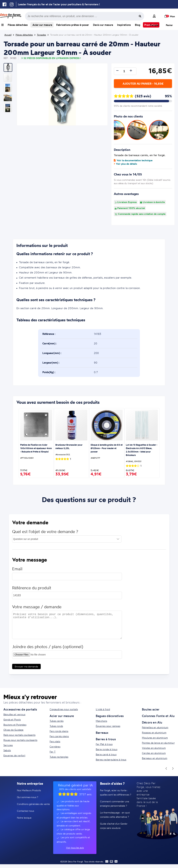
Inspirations (124, 25)
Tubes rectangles (59, 757)
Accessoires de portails (20, 709)
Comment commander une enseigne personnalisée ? (115, 804)
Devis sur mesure (103, 25)
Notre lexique (24, 818)
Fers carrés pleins (59, 736)
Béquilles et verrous (14, 714)
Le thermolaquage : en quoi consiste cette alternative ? (115, 815)
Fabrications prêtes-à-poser (73, 25)
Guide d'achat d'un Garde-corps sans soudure (114, 826)
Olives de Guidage (13, 730)
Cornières (55, 747)
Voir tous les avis (75, 848)
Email (17, 572)
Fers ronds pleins (59, 731)
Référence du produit (32, 591)
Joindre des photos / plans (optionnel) (48, 650)
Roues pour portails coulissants (20, 740)
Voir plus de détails (125, 164)
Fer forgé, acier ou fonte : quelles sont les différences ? (116, 792)
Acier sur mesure (42, 25)
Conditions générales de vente (33, 804)
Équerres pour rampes (108, 726)
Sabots (7, 750)
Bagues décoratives (110, 716)
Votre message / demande (37, 610)
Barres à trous (106, 739)
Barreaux (102, 733)
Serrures (8, 745)
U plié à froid (103, 709)
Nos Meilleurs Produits (29, 790)
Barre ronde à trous (107, 749)
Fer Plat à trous (104, 744)
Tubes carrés (57, 721)
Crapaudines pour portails (64, 709)
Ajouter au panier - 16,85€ (143, 84)
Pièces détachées (18, 25)
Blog (138, 25)
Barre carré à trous (106, 754)
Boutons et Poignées (15, 725)
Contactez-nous (25, 811)
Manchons (101, 721)
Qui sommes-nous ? (28, 797)
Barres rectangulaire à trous (111, 759)
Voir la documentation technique (133, 160)
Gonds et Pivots (12, 719)
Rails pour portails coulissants (19, 735)
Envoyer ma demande (26, 670)
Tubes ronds (56, 726)
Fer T (53, 752)
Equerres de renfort (14, 755)
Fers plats (55, 741)
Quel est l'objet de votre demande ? (45, 535)
